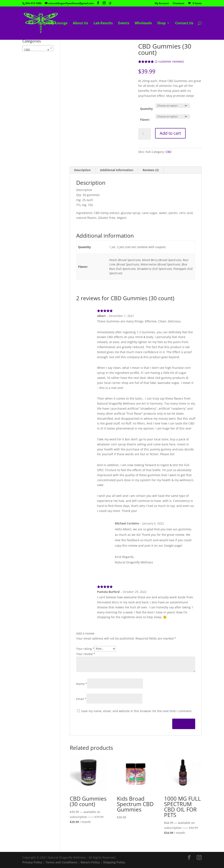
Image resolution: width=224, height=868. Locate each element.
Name (82, 684)
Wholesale (143, 23)
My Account (162, 4)
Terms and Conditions (61, 862)
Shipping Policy (114, 862)
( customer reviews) (169, 61)
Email (81, 699)
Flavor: (145, 120)
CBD (168, 152)
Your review (86, 654)
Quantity (146, 109)
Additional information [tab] (117, 170)
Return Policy (90, 862)
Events (124, 23)
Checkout (178, 4)
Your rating (85, 648)
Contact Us (184, 23)
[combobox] (38, 48)
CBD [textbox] (37, 50)
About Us (80, 23)
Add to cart (170, 133)
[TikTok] (110, 3)
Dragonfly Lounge (53, 23)
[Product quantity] (144, 134)
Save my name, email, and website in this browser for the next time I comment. (137, 711)
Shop (161, 23)
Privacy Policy (32, 862)
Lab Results (103, 23)
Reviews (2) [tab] (151, 170)
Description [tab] (82, 170)
